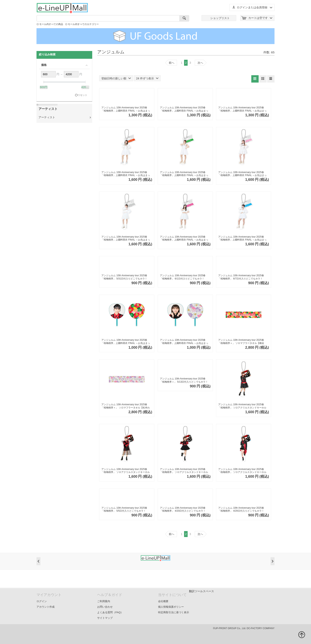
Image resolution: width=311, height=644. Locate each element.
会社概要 (163, 601)
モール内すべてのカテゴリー (83, 24)
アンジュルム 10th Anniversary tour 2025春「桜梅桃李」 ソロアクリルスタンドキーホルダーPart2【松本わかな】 (184, 471)
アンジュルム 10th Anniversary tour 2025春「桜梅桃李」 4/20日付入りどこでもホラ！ (183, 509)
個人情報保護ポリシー (171, 607)
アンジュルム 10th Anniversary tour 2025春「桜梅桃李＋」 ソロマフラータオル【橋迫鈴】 (241, 342)
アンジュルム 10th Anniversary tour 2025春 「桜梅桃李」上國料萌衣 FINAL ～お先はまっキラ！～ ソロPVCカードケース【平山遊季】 (184, 109)
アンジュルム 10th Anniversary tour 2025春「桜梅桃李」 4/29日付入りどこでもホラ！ (241, 509)
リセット (83, 95)
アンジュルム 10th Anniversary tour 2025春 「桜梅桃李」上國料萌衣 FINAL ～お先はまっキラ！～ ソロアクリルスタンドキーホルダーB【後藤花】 (243, 238)
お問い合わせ (105, 607)
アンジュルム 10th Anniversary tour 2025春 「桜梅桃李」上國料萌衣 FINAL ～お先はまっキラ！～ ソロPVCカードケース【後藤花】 (242, 109)
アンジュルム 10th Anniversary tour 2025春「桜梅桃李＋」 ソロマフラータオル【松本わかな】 (125, 406)
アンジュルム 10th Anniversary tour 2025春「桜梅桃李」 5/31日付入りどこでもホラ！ (124, 277)
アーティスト (47, 117)
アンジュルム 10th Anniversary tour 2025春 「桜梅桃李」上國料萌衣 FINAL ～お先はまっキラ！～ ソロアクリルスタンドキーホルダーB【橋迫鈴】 (126, 174)
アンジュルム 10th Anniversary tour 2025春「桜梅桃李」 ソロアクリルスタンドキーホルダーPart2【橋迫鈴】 (125, 471)
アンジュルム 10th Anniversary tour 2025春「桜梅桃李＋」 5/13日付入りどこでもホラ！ (184, 380)
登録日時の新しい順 (116, 78)
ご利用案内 (104, 601)
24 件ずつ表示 (147, 78)
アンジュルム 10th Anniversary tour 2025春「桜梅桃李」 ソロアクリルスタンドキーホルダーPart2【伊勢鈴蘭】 (242, 406)
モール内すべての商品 (51, 24)
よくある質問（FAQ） (110, 612)
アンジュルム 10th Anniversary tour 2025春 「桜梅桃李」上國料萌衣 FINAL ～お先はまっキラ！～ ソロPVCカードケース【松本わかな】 (126, 109)
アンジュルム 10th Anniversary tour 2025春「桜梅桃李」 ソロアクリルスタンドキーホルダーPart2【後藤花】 (242, 471)
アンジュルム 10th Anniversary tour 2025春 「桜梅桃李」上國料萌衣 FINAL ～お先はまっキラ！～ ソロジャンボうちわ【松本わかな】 (184, 342)
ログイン (42, 601)
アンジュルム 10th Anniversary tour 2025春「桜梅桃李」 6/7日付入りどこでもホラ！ (241, 277)
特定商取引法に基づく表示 (174, 612)
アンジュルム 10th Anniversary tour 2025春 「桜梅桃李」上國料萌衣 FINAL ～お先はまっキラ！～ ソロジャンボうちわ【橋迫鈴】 (126, 342)
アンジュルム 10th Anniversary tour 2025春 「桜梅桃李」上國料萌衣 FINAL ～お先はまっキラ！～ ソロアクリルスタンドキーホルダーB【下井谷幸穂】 (185, 238)
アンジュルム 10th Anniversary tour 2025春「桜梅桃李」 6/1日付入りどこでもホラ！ (183, 277)
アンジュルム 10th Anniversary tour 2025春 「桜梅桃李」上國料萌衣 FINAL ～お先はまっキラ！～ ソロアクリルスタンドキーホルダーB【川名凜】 (185, 174)
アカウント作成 (46, 607)
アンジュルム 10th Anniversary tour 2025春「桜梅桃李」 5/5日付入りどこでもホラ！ (124, 509)
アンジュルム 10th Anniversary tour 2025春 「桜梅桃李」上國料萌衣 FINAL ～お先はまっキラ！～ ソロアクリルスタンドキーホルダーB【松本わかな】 (126, 238)
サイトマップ (105, 618)
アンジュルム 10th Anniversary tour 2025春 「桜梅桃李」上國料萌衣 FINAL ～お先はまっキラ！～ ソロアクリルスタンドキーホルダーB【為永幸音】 (243, 174)
